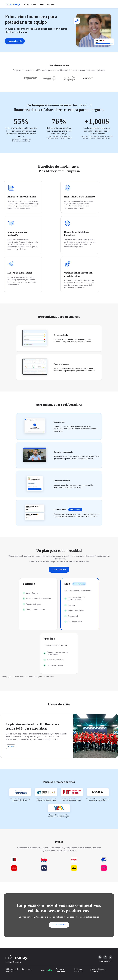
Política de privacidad (78, 970)
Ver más (11, 747)
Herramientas (30, 4)
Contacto (51, 4)
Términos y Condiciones (60, 970)
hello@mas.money (106, 961)
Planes (41, 4)
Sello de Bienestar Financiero (99, 970)
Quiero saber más (15, 41)
